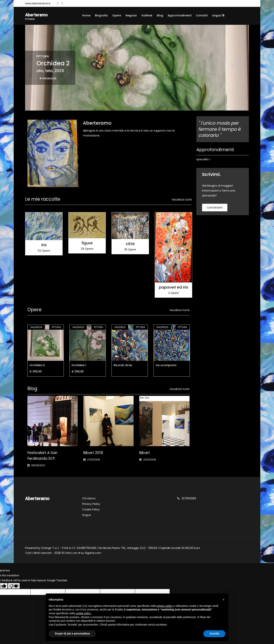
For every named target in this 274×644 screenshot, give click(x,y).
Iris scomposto (166, 366)
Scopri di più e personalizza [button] (72, 634)
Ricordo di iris (123, 366)
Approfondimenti (180, 15)
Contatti (202, 15)
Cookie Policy (91, 510)
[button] (223, 600)
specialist (203, 160)
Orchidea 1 (79, 366)
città (130, 244)
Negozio (131, 15)
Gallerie (147, 15)
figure (87, 244)
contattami (215, 208)
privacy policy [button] (165, 606)
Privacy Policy (91, 504)
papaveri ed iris (174, 288)
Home (86, 15)
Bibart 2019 (93, 453)
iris (44, 245)
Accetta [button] (214, 634)
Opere (117, 15)
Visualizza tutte (182, 200)
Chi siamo (89, 499)
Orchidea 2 (37, 366)
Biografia (101, 15)
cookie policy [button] (83, 613)
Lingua (218, 15)
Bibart (145, 453)
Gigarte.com (93, 553)
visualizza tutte (180, 389)
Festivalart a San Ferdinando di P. (42, 456)
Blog (160, 15)
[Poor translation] (14, 586)
